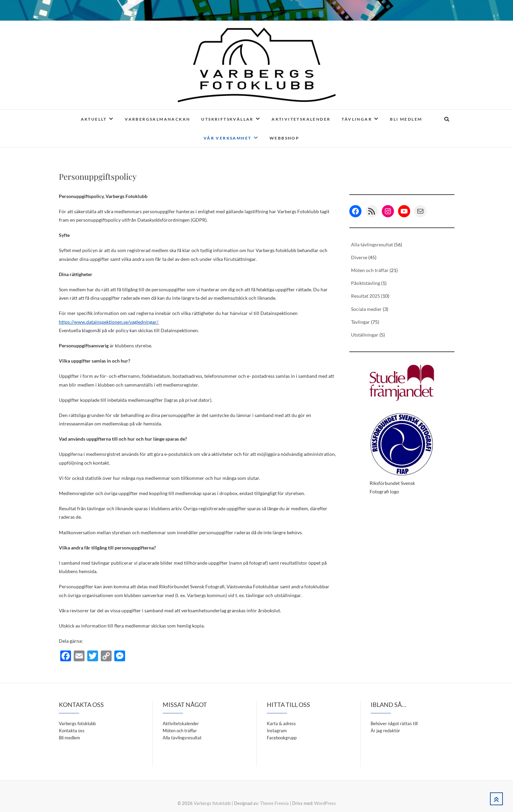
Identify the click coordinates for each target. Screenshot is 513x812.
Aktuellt (94, 119)
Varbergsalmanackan (157, 119)
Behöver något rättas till (394, 723)
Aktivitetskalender (301, 119)
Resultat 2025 (366, 296)
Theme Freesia (274, 803)
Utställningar (365, 335)
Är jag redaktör (385, 731)
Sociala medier (366, 309)
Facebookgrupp (282, 738)
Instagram (277, 731)
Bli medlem (406, 119)
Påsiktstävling (366, 283)
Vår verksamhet (228, 138)
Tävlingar (357, 119)
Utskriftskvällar (227, 119)
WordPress (325, 803)
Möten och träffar (370, 270)
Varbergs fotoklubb (77, 723)
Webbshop (284, 138)
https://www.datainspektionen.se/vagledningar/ (109, 322)
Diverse (359, 257)
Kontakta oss (72, 731)
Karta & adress (281, 723)
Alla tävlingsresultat (372, 244)
